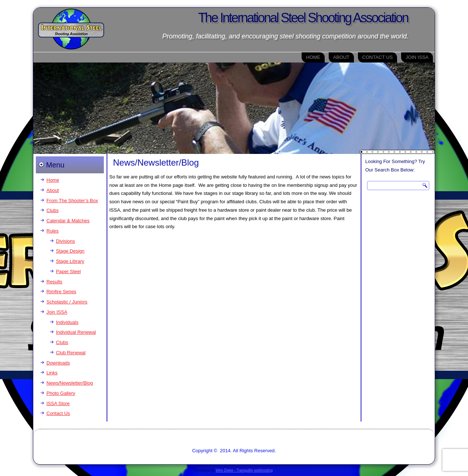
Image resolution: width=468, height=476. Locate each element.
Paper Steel (68, 271)
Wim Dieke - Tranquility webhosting (244, 470)
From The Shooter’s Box (72, 201)
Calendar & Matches (68, 221)
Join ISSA (417, 57)
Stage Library (70, 261)
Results (54, 282)
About (341, 57)
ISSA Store (58, 403)
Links (52, 373)
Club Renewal (71, 353)
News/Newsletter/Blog (70, 383)
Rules (52, 231)
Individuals (67, 322)
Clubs (52, 210)
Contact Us (378, 57)
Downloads (58, 363)
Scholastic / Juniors (67, 302)
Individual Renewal (76, 332)
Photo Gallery (61, 393)
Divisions (65, 241)
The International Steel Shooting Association (303, 18)
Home (313, 57)
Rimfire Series (61, 292)
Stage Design (70, 251)
